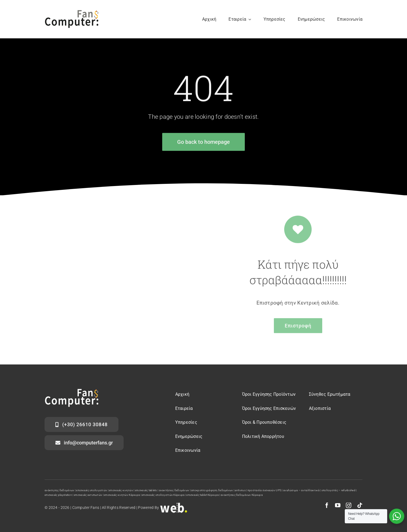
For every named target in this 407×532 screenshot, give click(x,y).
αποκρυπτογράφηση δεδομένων (212, 490)
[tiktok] (360, 505)
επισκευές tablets (146, 490)
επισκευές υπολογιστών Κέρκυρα (163, 495)
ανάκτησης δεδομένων (59, 490)
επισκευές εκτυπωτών (88, 495)
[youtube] (338, 505)
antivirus (240, 490)
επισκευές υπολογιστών (92, 490)
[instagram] (349, 505)
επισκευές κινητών (121, 490)
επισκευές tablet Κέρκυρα (203, 495)
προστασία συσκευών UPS (264, 490)
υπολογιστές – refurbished (338, 490)
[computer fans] (72, 13)
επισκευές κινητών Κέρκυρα (122, 495)
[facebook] (327, 505)
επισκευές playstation (58, 495)
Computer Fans (86, 508)
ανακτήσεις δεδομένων (174, 490)
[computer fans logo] (72, 392)
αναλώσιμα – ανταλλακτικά (301, 490)
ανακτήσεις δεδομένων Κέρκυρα (242, 495)
